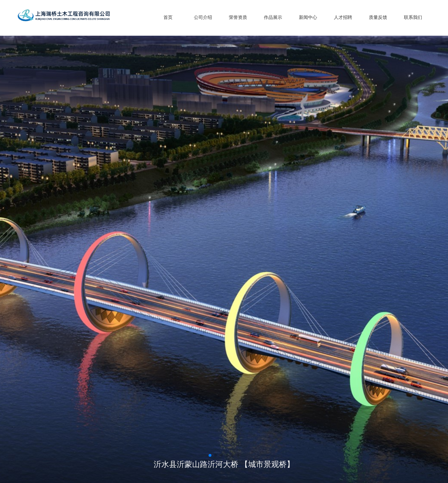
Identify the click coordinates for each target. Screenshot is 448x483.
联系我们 (413, 17)
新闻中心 (308, 17)
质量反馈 (378, 17)
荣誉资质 (238, 17)
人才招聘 (343, 17)
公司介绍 (203, 17)
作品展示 (273, 17)
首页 (168, 17)
